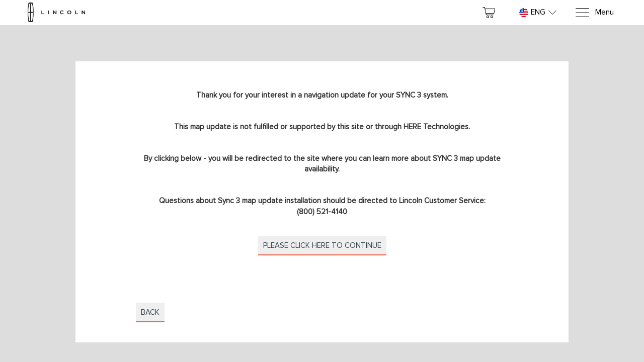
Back (150, 312)
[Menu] (594, 13)
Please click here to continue (322, 245)
